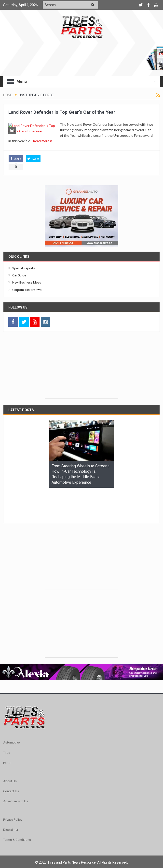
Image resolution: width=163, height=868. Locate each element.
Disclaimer (11, 807)
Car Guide (19, 283)
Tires (7, 730)
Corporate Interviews (27, 297)
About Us (10, 759)
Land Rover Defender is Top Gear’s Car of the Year (62, 112)
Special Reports (24, 276)
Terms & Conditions (17, 817)
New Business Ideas (27, 290)
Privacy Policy (13, 797)
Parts (7, 740)
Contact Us (11, 769)
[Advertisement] (81, 375)
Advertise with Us (16, 779)
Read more (94, 141)
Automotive (11, 720)
